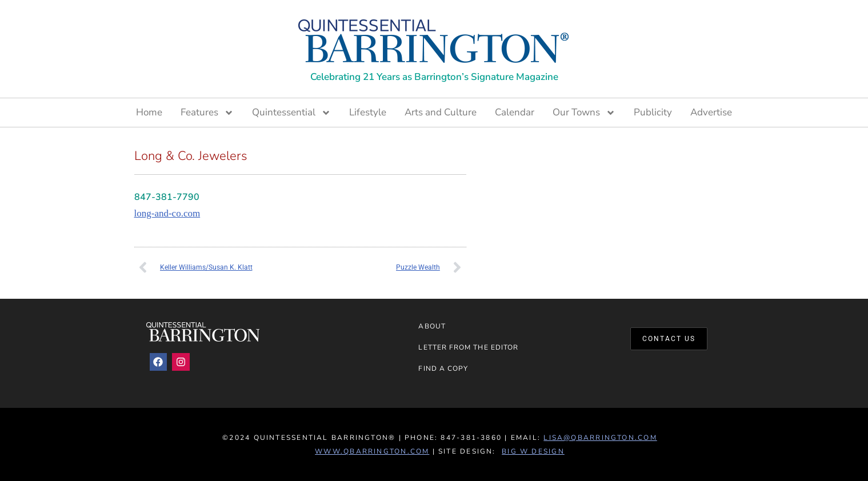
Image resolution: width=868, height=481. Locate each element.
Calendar (515, 112)
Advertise (711, 112)
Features (207, 113)
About (432, 326)
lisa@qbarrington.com (600, 438)
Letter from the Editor (468, 347)
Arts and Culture (441, 112)
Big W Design (533, 451)
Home (149, 112)
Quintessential (291, 113)
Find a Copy (443, 368)
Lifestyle (368, 112)
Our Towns (584, 113)
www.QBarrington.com (372, 451)
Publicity (653, 112)
